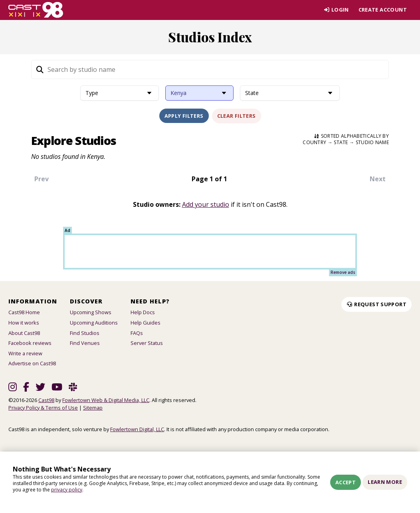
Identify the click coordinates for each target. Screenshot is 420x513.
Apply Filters (184, 116)
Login (336, 10)
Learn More (385, 482)
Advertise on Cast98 (32, 363)
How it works (24, 323)
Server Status (147, 343)
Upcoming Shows (91, 312)
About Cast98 (24, 333)
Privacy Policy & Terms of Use (43, 408)
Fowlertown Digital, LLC (137, 429)
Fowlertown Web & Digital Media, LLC (106, 400)
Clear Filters (237, 116)
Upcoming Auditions (94, 323)
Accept (346, 482)
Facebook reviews (30, 343)
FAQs (137, 333)
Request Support (376, 304)
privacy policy (67, 490)
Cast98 (46, 400)
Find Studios (85, 333)
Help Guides (146, 323)
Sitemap (93, 408)
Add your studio (206, 204)
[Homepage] (36, 10)
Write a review (25, 353)
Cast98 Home (24, 312)
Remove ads (343, 272)
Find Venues (85, 343)
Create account (383, 10)
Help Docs (143, 312)
